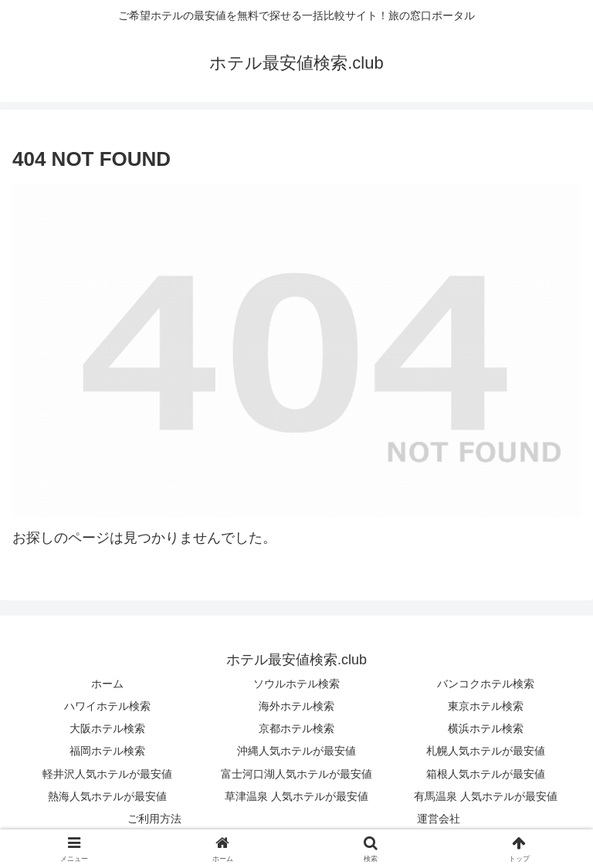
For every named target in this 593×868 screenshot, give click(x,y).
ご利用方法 (154, 819)
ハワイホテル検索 (107, 706)
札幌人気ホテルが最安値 (486, 751)
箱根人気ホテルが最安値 (486, 774)
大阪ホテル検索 (107, 728)
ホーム (107, 684)
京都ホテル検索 (296, 728)
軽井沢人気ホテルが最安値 (107, 774)
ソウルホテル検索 (296, 684)
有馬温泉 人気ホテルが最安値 (486, 796)
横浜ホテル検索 (486, 728)
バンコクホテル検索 (486, 684)
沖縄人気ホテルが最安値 (296, 751)
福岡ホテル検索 (107, 751)
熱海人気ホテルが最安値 (107, 796)
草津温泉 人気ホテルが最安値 (296, 796)
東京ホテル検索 (486, 706)
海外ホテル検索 (296, 706)
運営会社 (439, 819)
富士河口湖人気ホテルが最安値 (296, 774)
